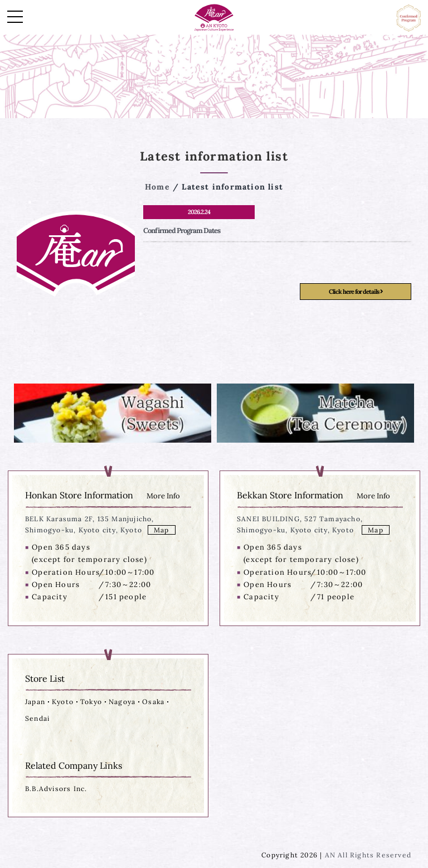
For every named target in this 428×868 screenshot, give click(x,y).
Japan (35, 702)
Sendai (37, 718)
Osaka (153, 702)
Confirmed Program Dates (182, 231)
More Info (163, 496)
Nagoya (122, 702)
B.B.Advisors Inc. (56, 789)
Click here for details (356, 292)
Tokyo (91, 702)
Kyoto (63, 702)
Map (162, 530)
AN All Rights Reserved (368, 855)
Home (157, 187)
